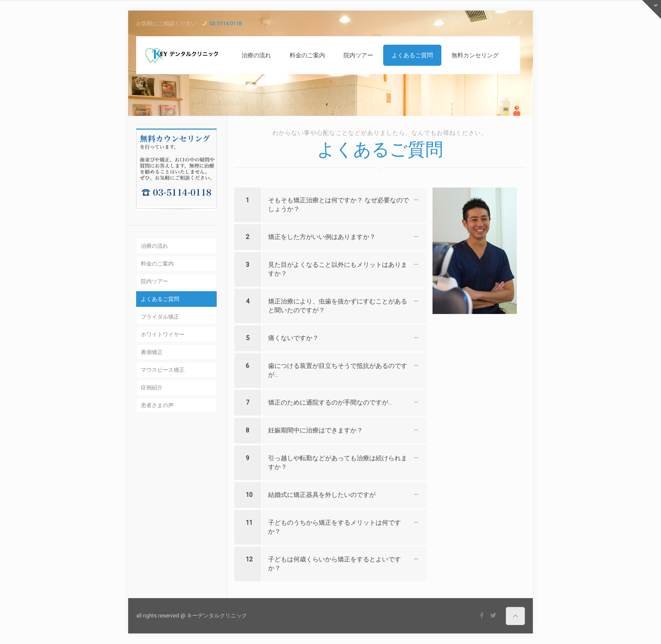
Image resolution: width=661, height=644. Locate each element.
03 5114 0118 (226, 23)
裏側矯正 (152, 352)
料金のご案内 (157, 264)
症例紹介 (152, 388)
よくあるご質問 (160, 299)
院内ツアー (155, 281)
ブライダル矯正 (160, 317)
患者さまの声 (157, 405)
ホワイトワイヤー (163, 334)
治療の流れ (155, 246)
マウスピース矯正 (163, 370)
